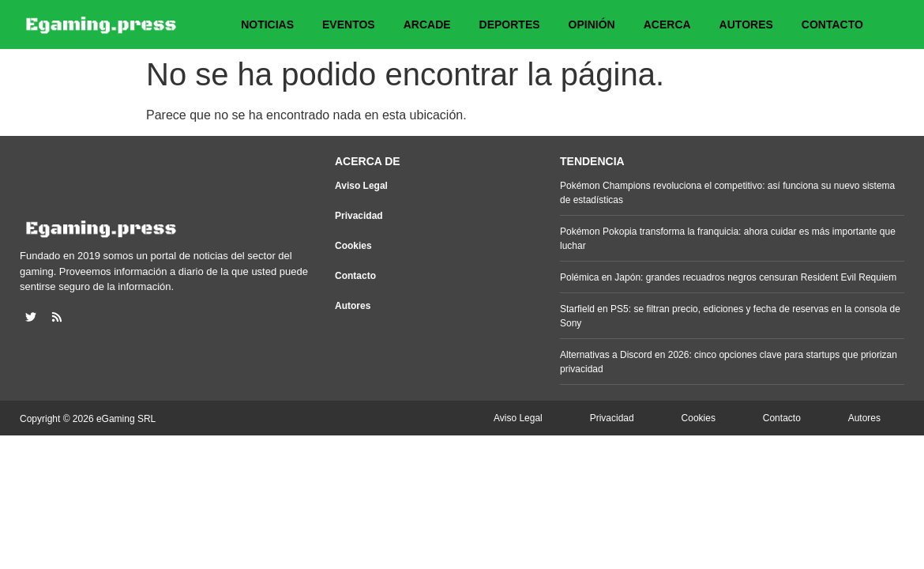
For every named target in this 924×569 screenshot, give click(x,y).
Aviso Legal (361, 186)
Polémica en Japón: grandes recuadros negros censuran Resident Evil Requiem (728, 277)
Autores (746, 24)
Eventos (349, 24)
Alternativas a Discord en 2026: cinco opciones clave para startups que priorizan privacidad (729, 362)
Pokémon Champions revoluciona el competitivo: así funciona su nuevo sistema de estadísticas (727, 193)
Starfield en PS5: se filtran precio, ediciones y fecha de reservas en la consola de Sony (730, 316)
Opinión (592, 24)
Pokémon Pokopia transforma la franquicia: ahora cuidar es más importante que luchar (728, 239)
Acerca (667, 24)
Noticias (267, 24)
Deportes (510, 24)
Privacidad (359, 216)
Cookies (353, 246)
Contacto (832, 24)
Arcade (427, 24)
